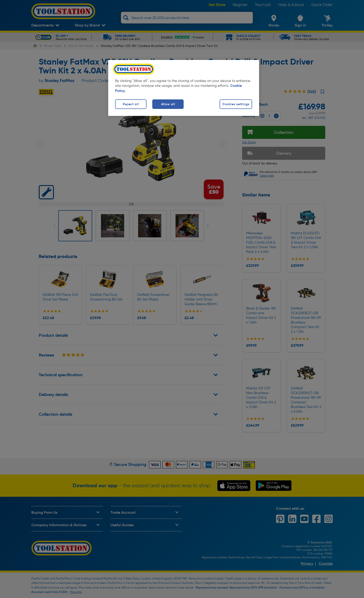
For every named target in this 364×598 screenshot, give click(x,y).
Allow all (168, 104)
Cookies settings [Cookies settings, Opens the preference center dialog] (236, 104)
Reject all (131, 104)
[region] (184, 88)
